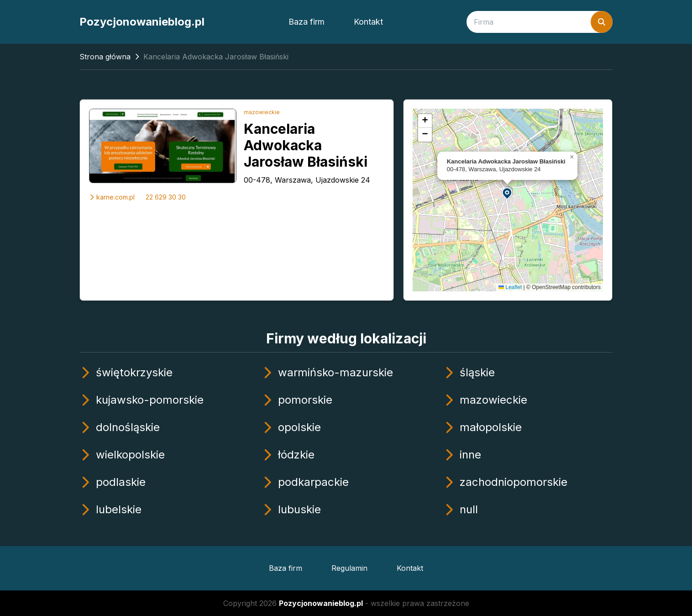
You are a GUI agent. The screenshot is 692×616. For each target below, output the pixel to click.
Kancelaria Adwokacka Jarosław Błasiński (306, 145)
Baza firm (307, 22)
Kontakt (368, 22)
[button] (508, 193)
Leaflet (510, 287)
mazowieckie (262, 112)
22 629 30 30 (166, 197)
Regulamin (349, 568)
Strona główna (105, 57)
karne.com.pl (112, 197)
